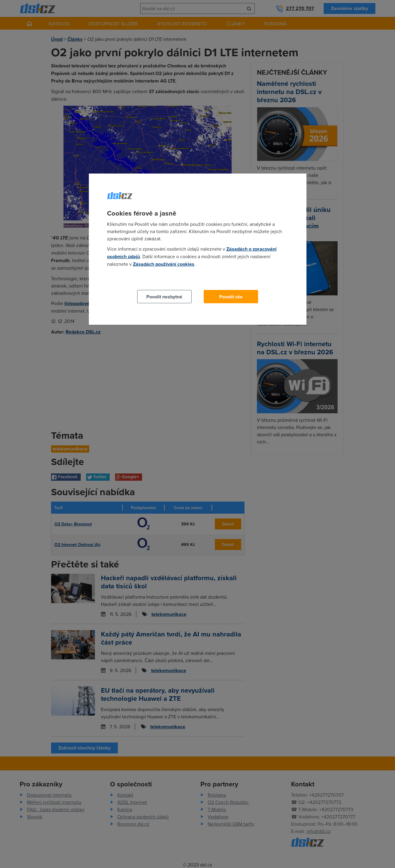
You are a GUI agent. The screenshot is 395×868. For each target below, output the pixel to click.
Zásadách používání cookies (164, 264)
